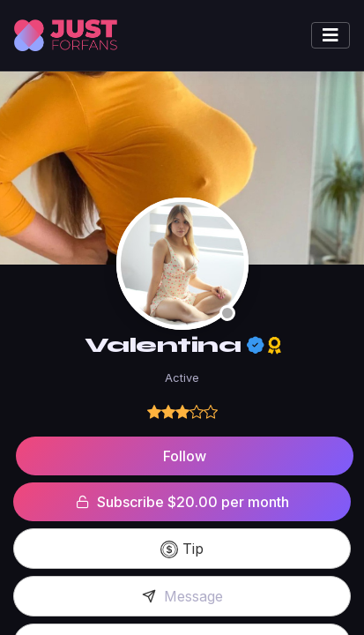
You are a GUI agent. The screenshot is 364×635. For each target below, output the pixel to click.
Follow (185, 456)
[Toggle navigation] (331, 35)
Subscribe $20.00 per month (182, 502)
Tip (182, 549)
